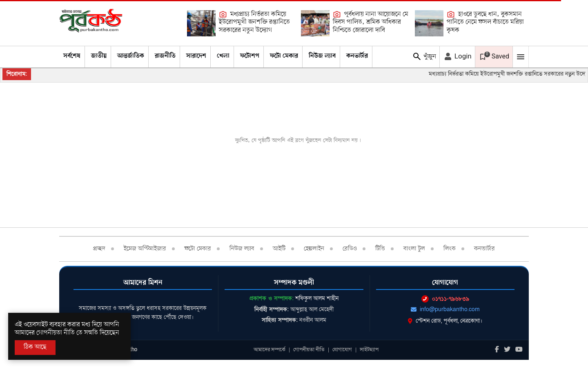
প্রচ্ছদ (99, 249)
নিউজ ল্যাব (322, 56)
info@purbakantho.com (445, 309)
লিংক (450, 249)
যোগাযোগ (342, 350)
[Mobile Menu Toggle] (521, 57)
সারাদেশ (196, 56)
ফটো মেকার (284, 56)
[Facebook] (497, 350)
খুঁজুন (424, 56)
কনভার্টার (357, 56)
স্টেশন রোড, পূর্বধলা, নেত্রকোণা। (445, 321)
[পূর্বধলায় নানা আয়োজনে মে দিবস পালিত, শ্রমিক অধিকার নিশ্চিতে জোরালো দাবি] (315, 23)
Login (457, 56)
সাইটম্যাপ (369, 350)
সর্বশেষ (72, 56)
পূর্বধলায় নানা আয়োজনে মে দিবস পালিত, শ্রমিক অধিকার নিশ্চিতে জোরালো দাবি (371, 22)
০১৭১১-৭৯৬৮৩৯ (445, 299)
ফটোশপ (250, 56)
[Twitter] (507, 350)
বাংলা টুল (414, 249)
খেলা (223, 56)
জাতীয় (99, 56)
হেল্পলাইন (314, 249)
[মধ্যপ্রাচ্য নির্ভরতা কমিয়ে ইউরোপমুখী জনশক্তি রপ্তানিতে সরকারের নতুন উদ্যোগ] (201, 23)
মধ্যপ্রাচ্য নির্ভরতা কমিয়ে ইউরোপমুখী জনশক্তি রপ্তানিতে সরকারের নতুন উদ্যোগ (254, 22)
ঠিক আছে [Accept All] (35, 347)
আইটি (279, 249)
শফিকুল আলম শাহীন (317, 298)
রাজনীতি (165, 56)
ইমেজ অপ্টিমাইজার (145, 249)
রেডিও (350, 249)
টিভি (380, 249)
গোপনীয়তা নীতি (309, 350)
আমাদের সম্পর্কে (269, 350)
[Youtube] (519, 350)
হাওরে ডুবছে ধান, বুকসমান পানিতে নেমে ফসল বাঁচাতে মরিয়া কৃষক (485, 22)
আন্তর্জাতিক (131, 56)
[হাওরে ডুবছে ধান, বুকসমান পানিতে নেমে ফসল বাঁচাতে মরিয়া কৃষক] (429, 23)
